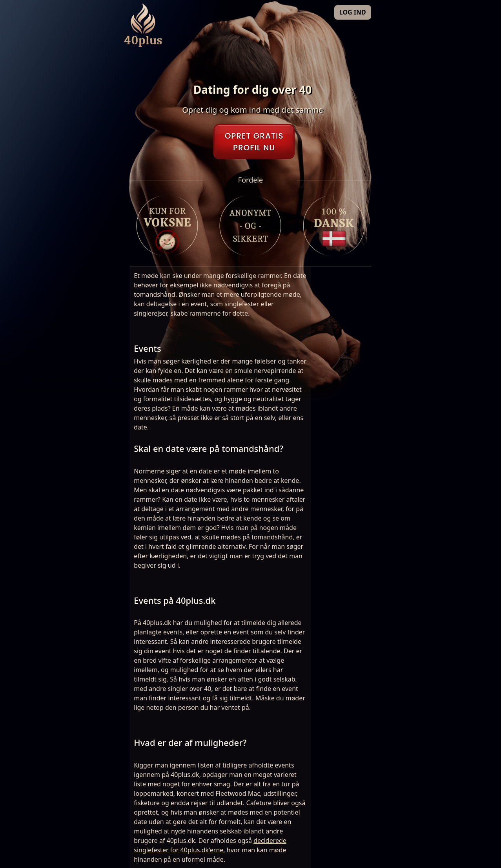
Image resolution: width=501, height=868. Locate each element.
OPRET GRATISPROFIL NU (254, 142)
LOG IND (353, 12)
